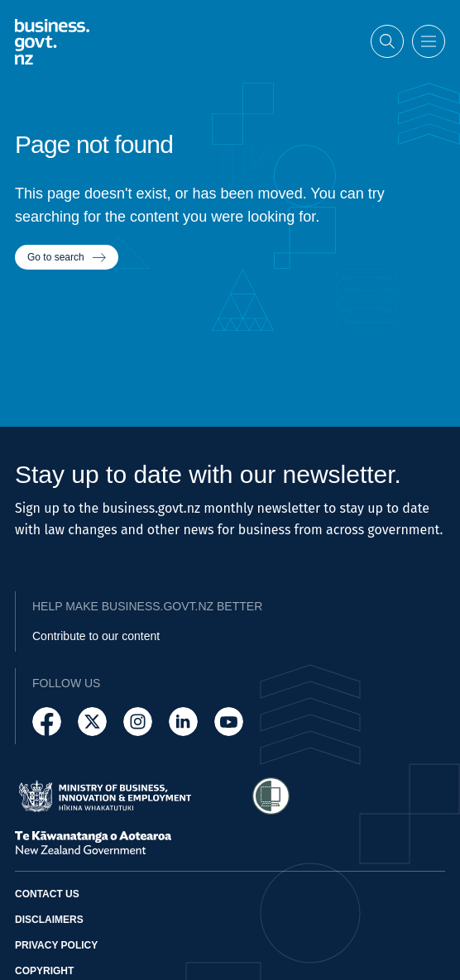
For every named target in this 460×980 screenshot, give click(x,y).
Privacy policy (56, 945)
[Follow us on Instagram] (138, 722)
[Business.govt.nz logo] (52, 41)
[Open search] (387, 41)
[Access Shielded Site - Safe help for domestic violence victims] (271, 796)
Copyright (44, 971)
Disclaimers (49, 920)
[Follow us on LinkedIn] (183, 722)
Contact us (47, 894)
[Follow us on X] (92, 722)
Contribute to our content (96, 636)
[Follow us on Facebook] (47, 722)
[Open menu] (429, 41)
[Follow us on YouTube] (229, 722)
